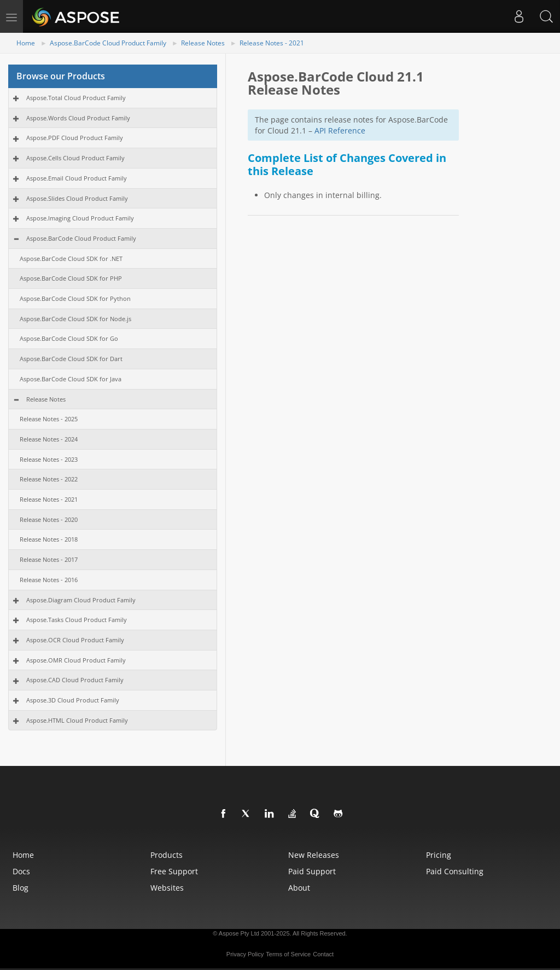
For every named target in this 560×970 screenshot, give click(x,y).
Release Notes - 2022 (49, 479)
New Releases (314, 855)
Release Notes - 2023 (49, 459)
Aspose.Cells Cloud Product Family (75, 158)
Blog (21, 888)
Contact (323, 954)
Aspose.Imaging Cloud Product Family (80, 218)
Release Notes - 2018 (49, 539)
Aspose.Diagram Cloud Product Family (81, 600)
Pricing (439, 855)
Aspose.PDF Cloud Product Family (75, 138)
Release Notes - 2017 (49, 559)
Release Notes (203, 43)
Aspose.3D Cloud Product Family (73, 700)
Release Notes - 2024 (49, 439)
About (299, 888)
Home (26, 43)
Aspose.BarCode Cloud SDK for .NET (71, 259)
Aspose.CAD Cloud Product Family (75, 680)
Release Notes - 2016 (49, 580)
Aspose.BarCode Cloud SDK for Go (69, 338)
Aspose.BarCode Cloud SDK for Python (75, 298)
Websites (167, 888)
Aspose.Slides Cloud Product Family (77, 198)
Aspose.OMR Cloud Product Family (76, 660)
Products (167, 855)
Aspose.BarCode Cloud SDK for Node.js (75, 319)
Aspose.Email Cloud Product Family (77, 178)
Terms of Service (288, 954)
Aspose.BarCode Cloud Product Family (108, 43)
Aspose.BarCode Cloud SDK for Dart (71, 359)
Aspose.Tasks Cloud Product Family (77, 620)
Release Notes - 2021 (272, 43)
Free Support (174, 871)
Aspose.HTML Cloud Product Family (77, 720)
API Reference (340, 130)
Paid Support (312, 871)
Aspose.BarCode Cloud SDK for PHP (71, 278)
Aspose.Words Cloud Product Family (78, 118)
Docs (21, 871)
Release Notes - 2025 (49, 419)
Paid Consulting (455, 871)
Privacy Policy (245, 954)
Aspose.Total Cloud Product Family (76, 98)
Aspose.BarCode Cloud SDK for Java (71, 379)
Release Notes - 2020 (49, 519)
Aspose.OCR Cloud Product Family (75, 640)
